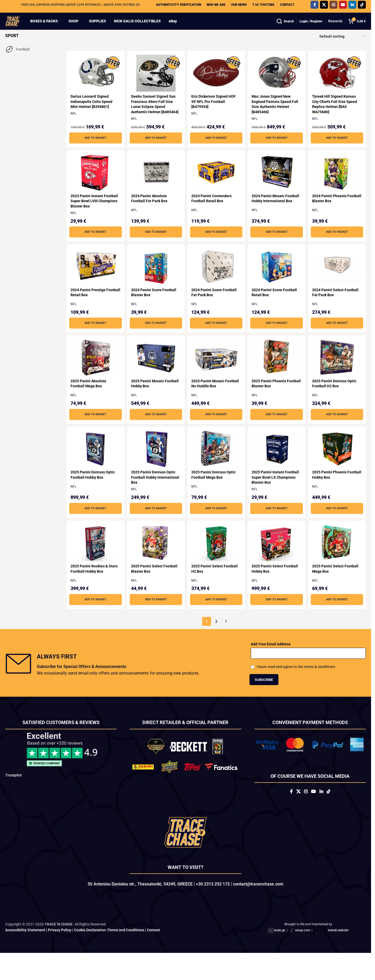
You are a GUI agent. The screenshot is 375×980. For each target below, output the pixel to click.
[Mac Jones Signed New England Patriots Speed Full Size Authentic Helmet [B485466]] (277, 83)
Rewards (335, 26)
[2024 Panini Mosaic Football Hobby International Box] (277, 185)
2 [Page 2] (216, 645)
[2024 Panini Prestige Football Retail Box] (94, 282)
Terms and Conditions (126, 957)
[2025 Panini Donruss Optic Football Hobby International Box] (155, 469)
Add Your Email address (271, 667)
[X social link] (324, 6)
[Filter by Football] (32, 60)
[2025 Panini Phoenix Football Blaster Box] (277, 376)
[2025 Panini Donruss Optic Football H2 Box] (338, 376)
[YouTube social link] (343, 6)
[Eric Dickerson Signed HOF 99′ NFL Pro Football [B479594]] (216, 83)
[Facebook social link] (314, 6)
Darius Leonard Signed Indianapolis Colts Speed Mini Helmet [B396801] (91, 112)
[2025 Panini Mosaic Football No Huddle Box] (216, 376)
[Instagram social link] (333, 6)
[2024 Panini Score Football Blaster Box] (155, 282)
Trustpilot (14, 798)
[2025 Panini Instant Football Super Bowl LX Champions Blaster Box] (277, 469)
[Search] (285, 26)
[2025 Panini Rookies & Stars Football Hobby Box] (94, 566)
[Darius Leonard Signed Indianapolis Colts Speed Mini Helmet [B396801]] (94, 83)
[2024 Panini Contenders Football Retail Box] (216, 185)
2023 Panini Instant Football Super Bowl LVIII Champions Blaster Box (94, 214)
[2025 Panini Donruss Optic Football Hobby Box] (94, 469)
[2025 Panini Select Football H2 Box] (216, 566)
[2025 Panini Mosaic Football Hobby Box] (155, 376)
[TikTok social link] (362, 6)
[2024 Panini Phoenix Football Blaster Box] (338, 185)
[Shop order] (342, 47)
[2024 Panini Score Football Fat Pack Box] (216, 282)
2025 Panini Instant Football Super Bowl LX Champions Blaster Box (277, 498)
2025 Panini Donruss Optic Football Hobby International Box (154, 498)
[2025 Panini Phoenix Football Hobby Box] (338, 469)
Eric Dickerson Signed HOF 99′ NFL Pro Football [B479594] (215, 112)
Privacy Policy (60, 957)
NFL (73, 124)
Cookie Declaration (90, 957)
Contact (153, 957)
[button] (94, 148)
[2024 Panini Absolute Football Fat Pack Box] (155, 185)
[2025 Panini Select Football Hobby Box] (277, 566)
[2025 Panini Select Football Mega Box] (338, 566)
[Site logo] (18, 26)
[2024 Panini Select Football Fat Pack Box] (338, 282)
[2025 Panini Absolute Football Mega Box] (94, 376)
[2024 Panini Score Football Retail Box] (277, 282)
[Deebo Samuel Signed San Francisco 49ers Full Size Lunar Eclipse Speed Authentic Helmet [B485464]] (155, 83)
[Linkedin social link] (352, 6)
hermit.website (338, 957)
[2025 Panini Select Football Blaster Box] (155, 566)
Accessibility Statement (25, 957)
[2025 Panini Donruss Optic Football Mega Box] (216, 469)
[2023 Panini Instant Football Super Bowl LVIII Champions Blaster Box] (94, 185)
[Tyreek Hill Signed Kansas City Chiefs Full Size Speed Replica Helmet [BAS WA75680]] (338, 83)
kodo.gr (280, 957)
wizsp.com (302, 957)
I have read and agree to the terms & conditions (296, 690)
